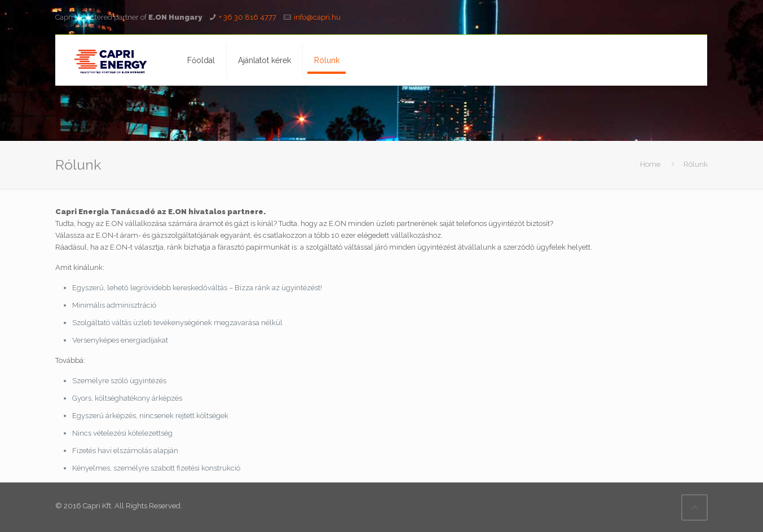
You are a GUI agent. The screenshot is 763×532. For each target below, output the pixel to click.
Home (650, 164)
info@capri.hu (317, 17)
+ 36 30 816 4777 (248, 17)
